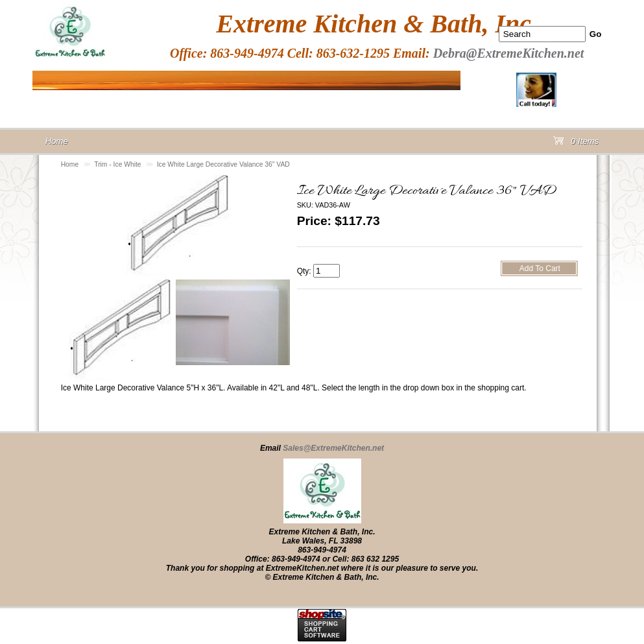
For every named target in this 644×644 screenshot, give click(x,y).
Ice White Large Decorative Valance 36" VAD (223, 164)
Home (70, 164)
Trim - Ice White (117, 164)
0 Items (576, 144)
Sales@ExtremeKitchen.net (333, 448)
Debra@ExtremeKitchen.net (509, 53)
